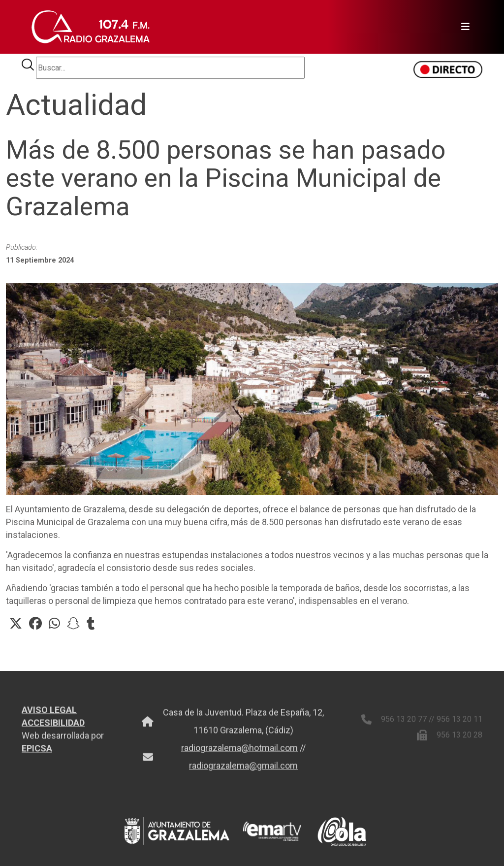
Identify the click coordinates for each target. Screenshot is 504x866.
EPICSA (37, 752)
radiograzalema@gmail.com (243, 769)
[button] (16, 624)
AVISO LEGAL (49, 714)
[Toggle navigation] (462, 27)
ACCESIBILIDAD (53, 726)
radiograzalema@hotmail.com (239, 751)
